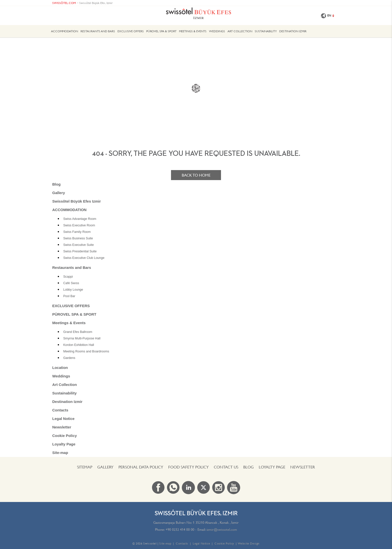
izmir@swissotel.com (222, 529)
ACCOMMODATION (64, 31)
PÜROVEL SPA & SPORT (161, 31)
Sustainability (266, 31)
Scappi (68, 277)
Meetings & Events (193, 31)
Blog (56, 184)
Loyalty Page (64, 444)
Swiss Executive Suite (78, 245)
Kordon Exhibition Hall (79, 345)
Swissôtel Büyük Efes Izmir (76, 201)
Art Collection (240, 31)
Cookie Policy (64, 436)
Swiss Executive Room (79, 225)
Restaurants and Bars (98, 31)
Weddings (217, 31)
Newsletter (62, 427)
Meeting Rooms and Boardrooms (86, 351)
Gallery (59, 193)
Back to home (196, 175)
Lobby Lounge (73, 290)
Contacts (60, 410)
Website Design (249, 543)
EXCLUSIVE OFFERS (131, 31)
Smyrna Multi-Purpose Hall (82, 338)
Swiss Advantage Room (80, 219)
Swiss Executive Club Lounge (84, 258)
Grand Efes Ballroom (78, 332)
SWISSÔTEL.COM (64, 3)
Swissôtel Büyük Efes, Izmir (96, 3)
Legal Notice (63, 419)
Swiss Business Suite (78, 238)
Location (60, 368)
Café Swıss (71, 283)
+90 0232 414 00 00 (180, 529)
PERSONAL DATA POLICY (141, 467)
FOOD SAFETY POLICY (188, 467)
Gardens (69, 358)
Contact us (226, 467)
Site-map (60, 453)
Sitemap (85, 467)
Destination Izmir (293, 31)
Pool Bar (69, 296)
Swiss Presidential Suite (80, 251)
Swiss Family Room (77, 232)
